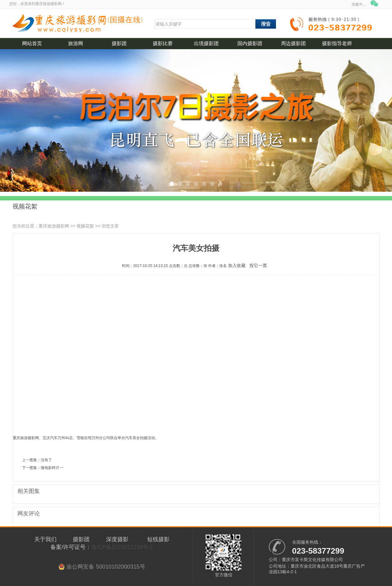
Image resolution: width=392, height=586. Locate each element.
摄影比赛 (163, 43)
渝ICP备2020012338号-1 (122, 547)
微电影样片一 (52, 468)
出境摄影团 (206, 43)
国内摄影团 (250, 43)
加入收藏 (237, 265)
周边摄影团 (293, 43)
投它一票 (258, 265)
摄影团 (119, 43)
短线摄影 (158, 539)
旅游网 (76, 43)
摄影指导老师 (337, 43)
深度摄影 (117, 539)
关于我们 (45, 539)
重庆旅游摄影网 (54, 226)
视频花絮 (85, 226)
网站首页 (32, 43)
